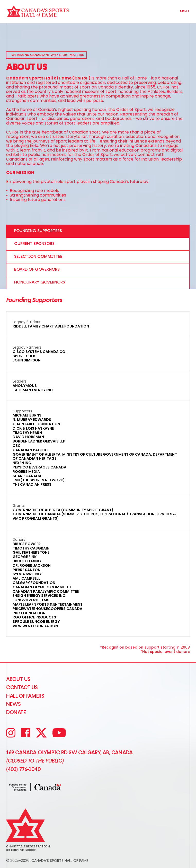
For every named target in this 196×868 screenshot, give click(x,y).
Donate (16, 713)
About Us (18, 679)
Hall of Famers (25, 696)
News (13, 704)
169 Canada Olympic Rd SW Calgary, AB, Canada (69, 753)
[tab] (98, 231)
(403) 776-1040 (23, 769)
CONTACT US (22, 688)
